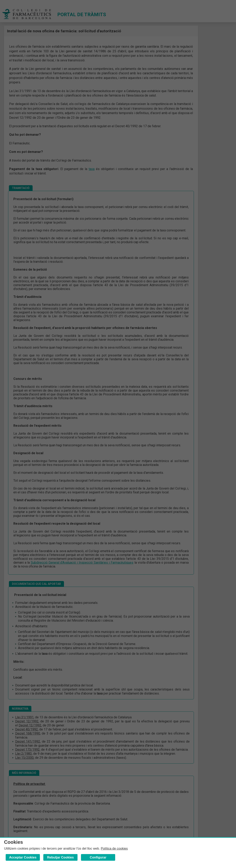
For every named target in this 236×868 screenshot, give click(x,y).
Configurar (98, 857)
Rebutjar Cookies (61, 857)
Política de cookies (114, 849)
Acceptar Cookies (23, 857)
